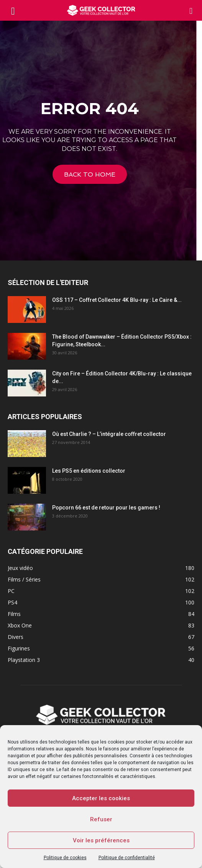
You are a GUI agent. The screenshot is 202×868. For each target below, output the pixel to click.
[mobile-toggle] (13, 10)
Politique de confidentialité (127, 858)
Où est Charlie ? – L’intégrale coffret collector (109, 434)
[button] (191, 10)
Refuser (101, 819)
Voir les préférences (101, 840)
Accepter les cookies (101, 798)
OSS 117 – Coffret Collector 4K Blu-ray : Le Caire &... (117, 300)
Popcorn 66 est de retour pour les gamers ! (106, 508)
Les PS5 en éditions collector (89, 471)
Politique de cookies (65, 858)
